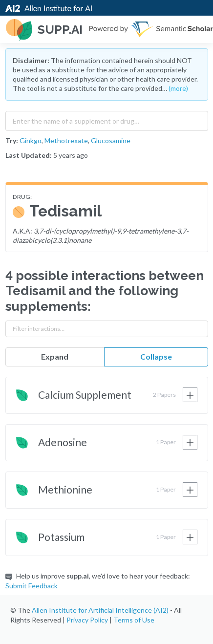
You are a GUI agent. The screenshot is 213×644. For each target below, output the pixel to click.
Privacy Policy (87, 620)
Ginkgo (31, 140)
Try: (12, 140)
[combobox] (107, 119)
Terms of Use (134, 620)
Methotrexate (66, 140)
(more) (178, 88)
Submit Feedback (32, 586)
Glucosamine (111, 140)
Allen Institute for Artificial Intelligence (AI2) (100, 610)
